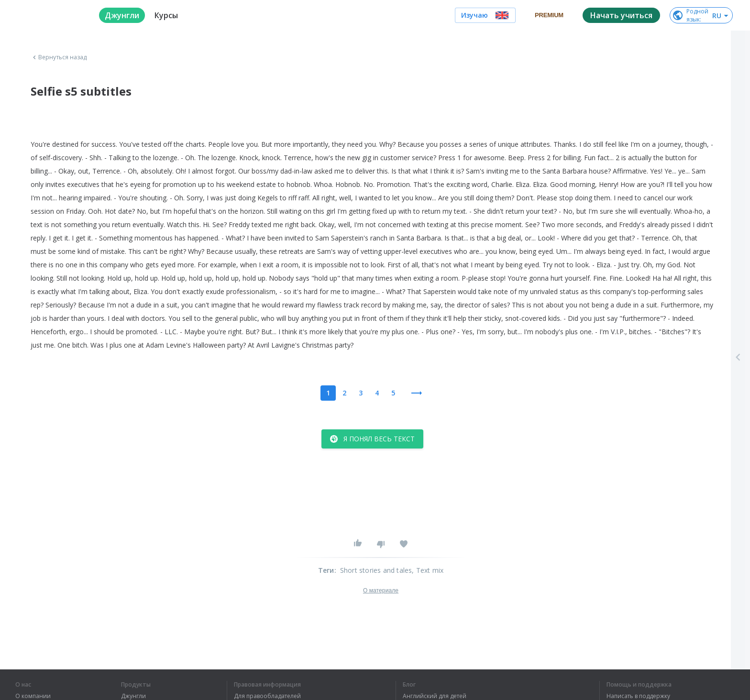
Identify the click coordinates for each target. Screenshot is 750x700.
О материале (381, 591)
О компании (33, 696)
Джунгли (133, 696)
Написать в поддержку (638, 696)
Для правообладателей (267, 696)
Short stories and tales (376, 570)
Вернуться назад (59, 57)
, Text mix (428, 570)
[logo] (50, 15)
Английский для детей (435, 696)
